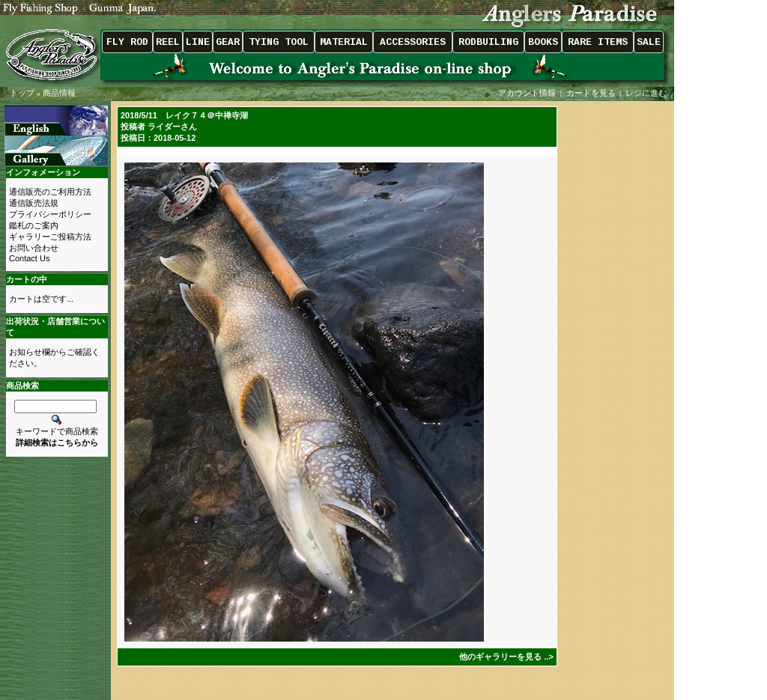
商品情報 (59, 93)
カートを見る (591, 93)
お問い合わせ (34, 248)
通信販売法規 (34, 203)
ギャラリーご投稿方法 (50, 237)
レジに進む (647, 93)
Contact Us (29, 258)
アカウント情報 (527, 93)
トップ (22, 93)
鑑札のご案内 (34, 225)
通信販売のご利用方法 (50, 192)
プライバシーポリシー (50, 214)
